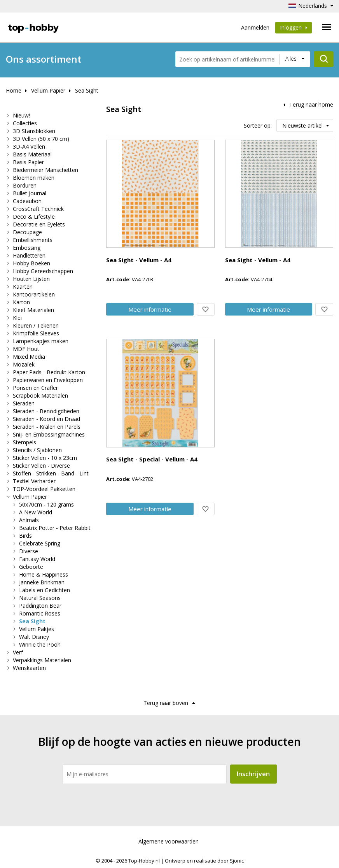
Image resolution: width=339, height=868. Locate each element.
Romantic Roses (40, 613)
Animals (29, 520)
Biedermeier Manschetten (45, 170)
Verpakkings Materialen (42, 660)
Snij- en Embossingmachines (49, 434)
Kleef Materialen (33, 310)
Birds (25, 536)
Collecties (25, 123)
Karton (21, 302)
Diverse (29, 551)
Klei (17, 318)
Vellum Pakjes (37, 629)
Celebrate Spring (40, 543)
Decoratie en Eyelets (39, 224)
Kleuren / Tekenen (36, 325)
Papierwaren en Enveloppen (48, 380)
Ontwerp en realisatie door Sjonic (204, 861)
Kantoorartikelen (34, 294)
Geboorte (31, 567)
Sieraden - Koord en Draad (46, 419)
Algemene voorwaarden (169, 841)
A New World (36, 512)
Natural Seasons (40, 598)
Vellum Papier (48, 90)
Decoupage (27, 232)
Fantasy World (37, 559)
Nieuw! (21, 115)
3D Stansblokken (34, 131)
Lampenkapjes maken (41, 341)
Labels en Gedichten (45, 590)
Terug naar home (311, 104)
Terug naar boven (166, 703)
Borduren (25, 185)
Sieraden (24, 403)
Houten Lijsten (31, 279)
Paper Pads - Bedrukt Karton (49, 372)
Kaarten (23, 287)
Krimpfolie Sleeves (36, 333)
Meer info (150, 309)
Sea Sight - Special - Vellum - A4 (152, 459)
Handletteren (29, 255)
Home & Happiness (44, 574)
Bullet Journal (30, 193)
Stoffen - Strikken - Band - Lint (51, 473)
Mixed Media (29, 357)
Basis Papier (28, 162)
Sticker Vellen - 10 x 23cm (45, 458)
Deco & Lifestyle (34, 217)
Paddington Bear (40, 606)
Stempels (24, 442)
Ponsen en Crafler (35, 388)
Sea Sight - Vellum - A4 (139, 260)
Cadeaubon (27, 201)
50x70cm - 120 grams (46, 504)
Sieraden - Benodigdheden (46, 411)
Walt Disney (34, 637)
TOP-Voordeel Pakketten (44, 489)
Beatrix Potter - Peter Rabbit (55, 528)
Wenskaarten (29, 668)
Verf (18, 652)
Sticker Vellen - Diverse (41, 466)
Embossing (27, 248)
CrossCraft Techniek (38, 209)
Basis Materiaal (32, 154)
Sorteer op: (258, 125)
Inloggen (294, 27)
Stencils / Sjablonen (37, 450)
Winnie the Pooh (40, 644)
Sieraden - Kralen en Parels (47, 427)
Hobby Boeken (31, 263)
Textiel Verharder (34, 481)
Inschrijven (253, 774)
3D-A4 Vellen (29, 146)
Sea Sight (87, 90)
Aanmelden (255, 27)
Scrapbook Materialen (40, 395)
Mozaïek (24, 364)
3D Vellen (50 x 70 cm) (41, 139)
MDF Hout (26, 349)
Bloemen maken (34, 178)
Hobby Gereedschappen (43, 271)
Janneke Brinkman (42, 582)
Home (14, 90)
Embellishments (33, 240)
